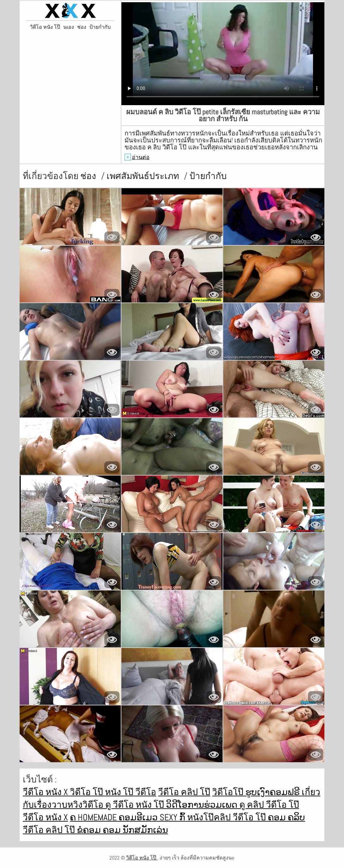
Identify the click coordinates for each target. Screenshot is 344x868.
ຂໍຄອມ (90, 830)
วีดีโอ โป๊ (250, 817)
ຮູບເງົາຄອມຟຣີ (273, 792)
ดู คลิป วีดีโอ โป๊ (269, 805)
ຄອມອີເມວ (139, 817)
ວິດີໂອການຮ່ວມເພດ (203, 805)
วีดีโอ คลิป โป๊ (184, 792)
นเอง (69, 27)
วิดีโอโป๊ (229, 792)
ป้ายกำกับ (100, 27)
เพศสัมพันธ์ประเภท (144, 176)
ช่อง (82, 27)
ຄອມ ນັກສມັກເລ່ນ (135, 830)
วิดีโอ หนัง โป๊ (45, 27)
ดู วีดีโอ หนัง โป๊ (136, 805)
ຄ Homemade (94, 817)
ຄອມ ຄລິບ (286, 817)
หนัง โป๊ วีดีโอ (131, 792)
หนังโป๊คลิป (210, 817)
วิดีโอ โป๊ (87, 792)
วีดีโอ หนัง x (46, 792)
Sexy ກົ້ (173, 817)
